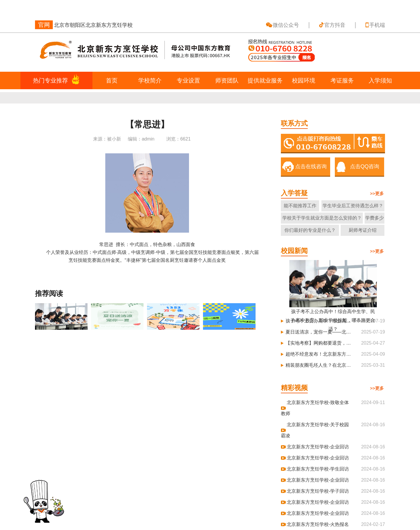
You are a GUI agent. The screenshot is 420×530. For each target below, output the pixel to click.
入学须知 (380, 80)
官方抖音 (335, 25)
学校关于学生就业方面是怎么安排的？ (322, 218)
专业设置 (188, 80)
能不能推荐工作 (300, 206)
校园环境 (304, 80)
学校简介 (150, 80)
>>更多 (377, 193)
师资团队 (227, 80)
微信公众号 (286, 25)
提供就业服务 (265, 80)
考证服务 (342, 80)
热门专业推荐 (50, 80)
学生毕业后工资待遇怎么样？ (353, 206)
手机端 (377, 25)
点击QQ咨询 (365, 166)
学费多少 (374, 218)
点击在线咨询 (311, 166)
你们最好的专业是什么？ (310, 230)
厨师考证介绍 (363, 230)
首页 (112, 80)
